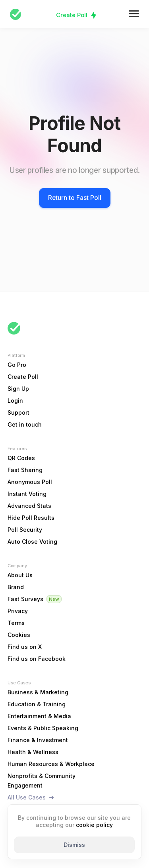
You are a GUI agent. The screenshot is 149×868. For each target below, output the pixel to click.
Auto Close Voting (32, 542)
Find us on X (25, 647)
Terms (16, 623)
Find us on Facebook (37, 659)
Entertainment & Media (39, 716)
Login (15, 401)
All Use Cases (27, 797)
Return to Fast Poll (75, 198)
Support (18, 412)
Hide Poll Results (31, 518)
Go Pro (17, 365)
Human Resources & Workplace (51, 764)
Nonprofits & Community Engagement (42, 781)
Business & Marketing (38, 692)
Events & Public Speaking (43, 728)
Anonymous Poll (30, 482)
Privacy (18, 611)
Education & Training (37, 704)
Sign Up (18, 389)
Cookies (19, 635)
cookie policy (94, 825)
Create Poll (72, 15)
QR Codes (21, 458)
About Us (20, 575)
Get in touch (25, 424)
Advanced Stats (29, 506)
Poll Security (25, 530)
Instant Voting (27, 494)
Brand (16, 587)
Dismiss (74, 845)
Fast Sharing (25, 470)
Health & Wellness (33, 752)
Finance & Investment (38, 740)
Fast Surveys (25, 599)
